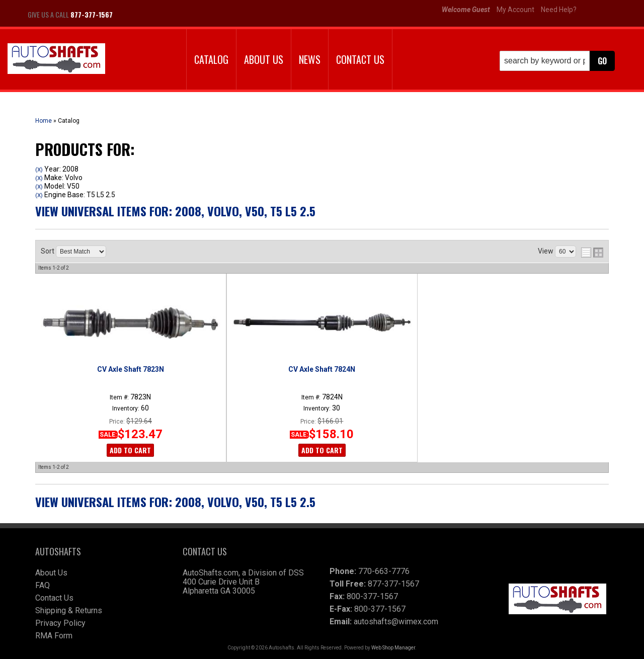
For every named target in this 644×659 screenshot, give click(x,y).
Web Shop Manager (393, 648)
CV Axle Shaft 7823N (131, 369)
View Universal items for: (175, 211)
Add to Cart (130, 450)
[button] (557, 61)
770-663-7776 (384, 571)
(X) (39, 170)
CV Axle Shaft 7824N (322, 369)
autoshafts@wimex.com (396, 622)
